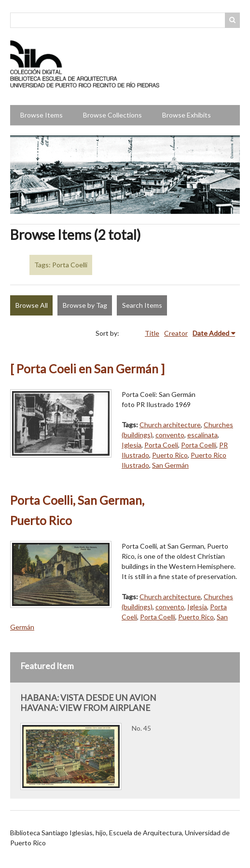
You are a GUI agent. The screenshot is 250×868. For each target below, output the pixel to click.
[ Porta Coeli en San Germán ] (87, 369)
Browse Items (42, 115)
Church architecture (170, 425)
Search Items (142, 305)
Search (233, 20)
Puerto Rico (170, 455)
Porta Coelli (199, 445)
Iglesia (132, 445)
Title (152, 333)
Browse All (32, 305)
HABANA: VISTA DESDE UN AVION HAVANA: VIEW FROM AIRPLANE (88, 703)
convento (170, 435)
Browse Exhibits (187, 115)
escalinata (202, 435)
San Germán (170, 465)
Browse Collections (112, 115)
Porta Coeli (161, 445)
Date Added (211, 333)
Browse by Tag (85, 305)
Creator (176, 333)
